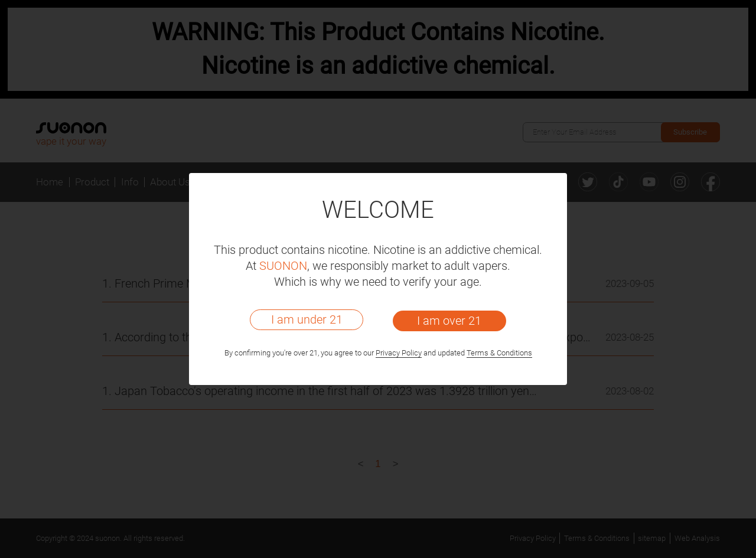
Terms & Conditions (499, 353)
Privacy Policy (399, 353)
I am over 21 (449, 321)
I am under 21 (307, 319)
